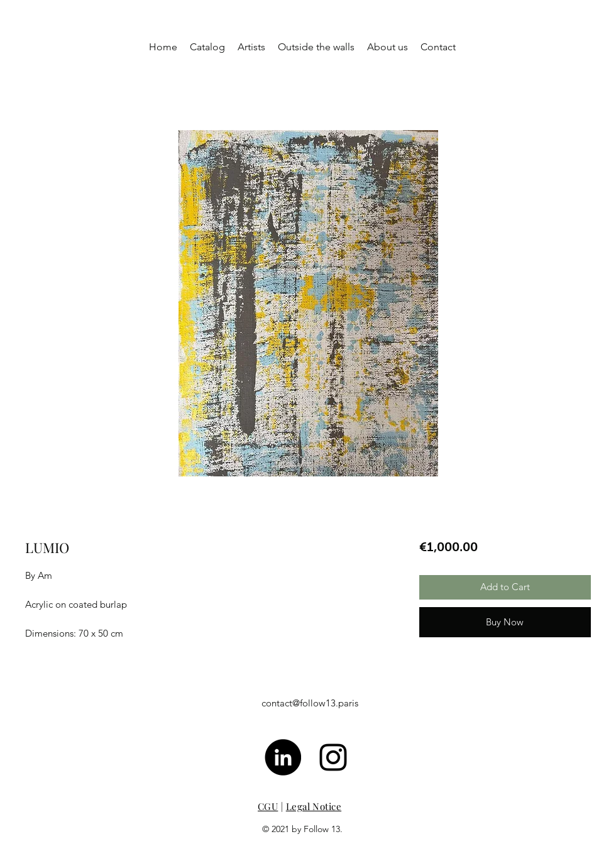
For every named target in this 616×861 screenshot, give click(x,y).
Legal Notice (314, 806)
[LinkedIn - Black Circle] (283, 757)
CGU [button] (268, 806)
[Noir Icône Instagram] (333, 757)
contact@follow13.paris (310, 703)
